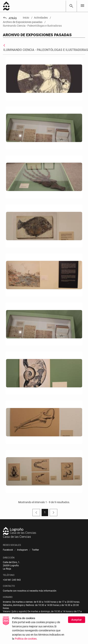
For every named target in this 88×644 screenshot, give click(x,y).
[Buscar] (71, 6)
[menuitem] (8, 550)
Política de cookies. (26, 639)
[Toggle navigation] (82, 6)
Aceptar (77, 620)
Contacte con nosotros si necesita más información (30, 591)
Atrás (10, 18)
